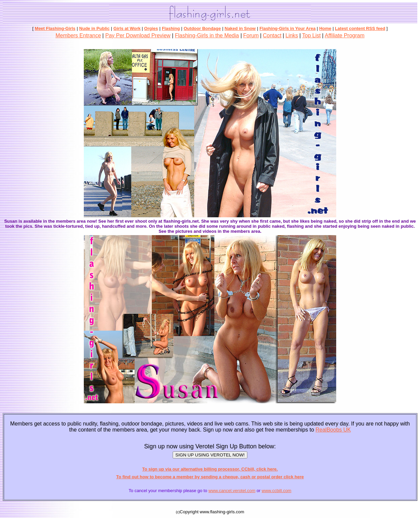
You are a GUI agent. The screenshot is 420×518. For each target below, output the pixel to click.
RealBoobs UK (333, 430)
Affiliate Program (345, 35)
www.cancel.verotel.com (232, 491)
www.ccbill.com (277, 491)
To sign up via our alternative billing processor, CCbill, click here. (210, 469)
